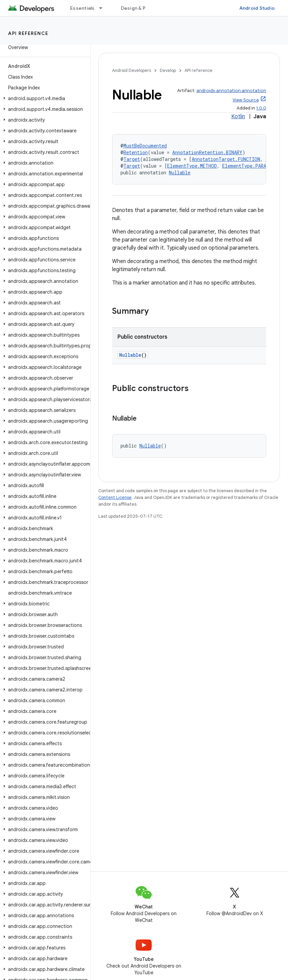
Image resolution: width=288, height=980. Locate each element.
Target (132, 159)
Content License (115, 497)
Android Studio (257, 8)
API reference (28, 33)
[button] (44, 98)
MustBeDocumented (145, 146)
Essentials (82, 8)
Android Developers (132, 70)
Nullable (180, 173)
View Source (246, 100)
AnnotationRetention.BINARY (207, 152)
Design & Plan (136, 8)
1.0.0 (261, 108)
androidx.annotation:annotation (231, 91)
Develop (168, 70)
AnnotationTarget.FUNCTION (226, 159)
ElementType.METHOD (192, 166)
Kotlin (238, 117)
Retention (136, 152)
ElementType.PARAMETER (251, 166)
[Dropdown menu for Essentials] (104, 8)
